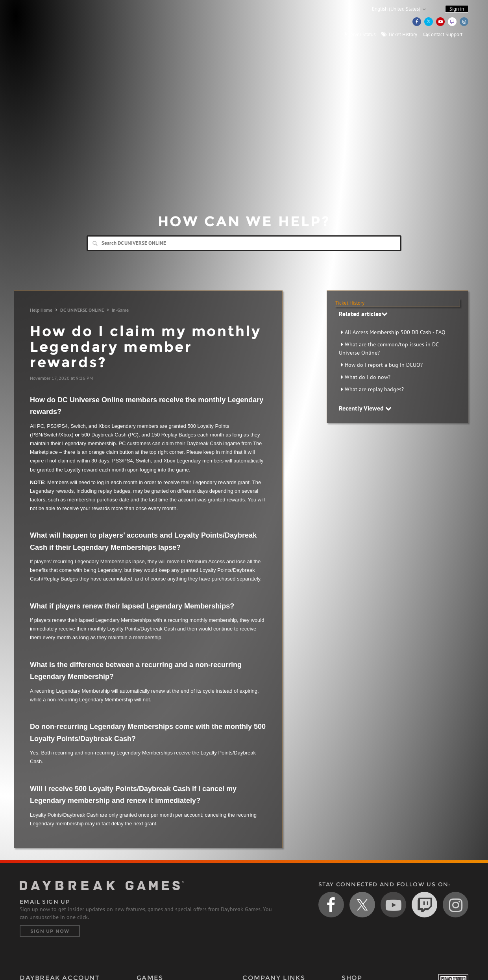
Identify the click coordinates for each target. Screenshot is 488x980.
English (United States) (396, 9)
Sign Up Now (50, 931)
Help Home (41, 310)
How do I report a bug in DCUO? (384, 365)
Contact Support (443, 34)
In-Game (120, 310)
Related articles (363, 314)
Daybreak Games (55, 22)
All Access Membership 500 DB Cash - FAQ (395, 332)
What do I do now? (368, 377)
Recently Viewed (365, 408)
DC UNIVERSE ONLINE (82, 310)
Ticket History (399, 34)
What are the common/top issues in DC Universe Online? (389, 349)
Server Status (360, 34)
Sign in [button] (457, 9)
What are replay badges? (374, 389)
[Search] (244, 243)
